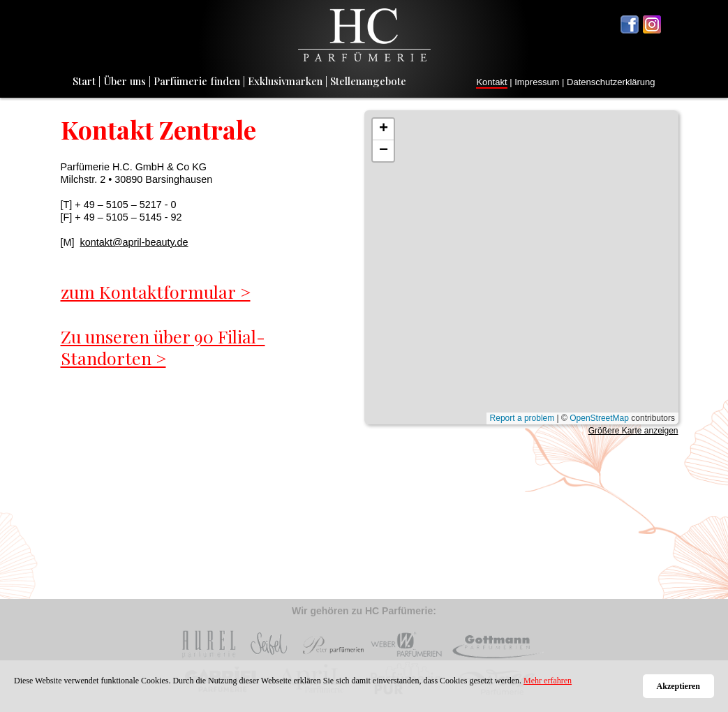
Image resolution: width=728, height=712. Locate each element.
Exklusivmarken (285, 81)
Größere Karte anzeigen (633, 431)
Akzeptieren (678, 686)
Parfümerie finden (197, 81)
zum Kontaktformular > (156, 291)
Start (84, 81)
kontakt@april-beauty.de (134, 242)
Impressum (537, 82)
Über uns (125, 81)
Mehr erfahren (548, 681)
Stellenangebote (368, 81)
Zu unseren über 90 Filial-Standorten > (163, 347)
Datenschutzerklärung (611, 82)
